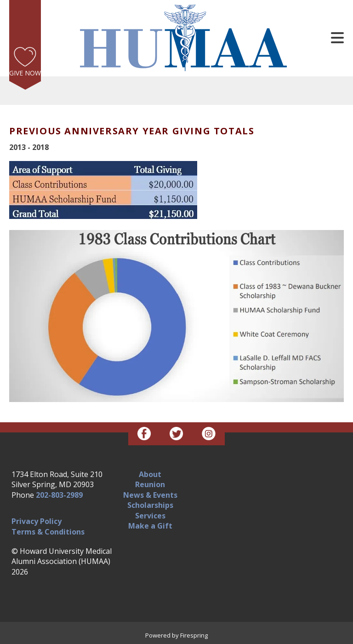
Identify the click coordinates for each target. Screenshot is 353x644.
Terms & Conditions (48, 532)
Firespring (194, 635)
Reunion (150, 484)
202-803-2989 (59, 495)
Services (150, 516)
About (150, 474)
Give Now (25, 73)
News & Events (150, 495)
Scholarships (150, 505)
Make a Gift (150, 526)
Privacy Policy (37, 521)
